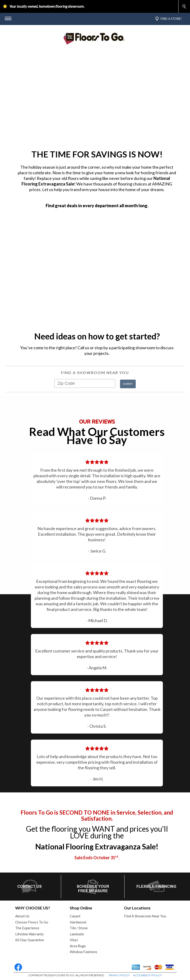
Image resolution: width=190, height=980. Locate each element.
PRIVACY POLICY (119, 975)
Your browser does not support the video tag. (95, 99)
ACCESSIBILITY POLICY (148, 975)
